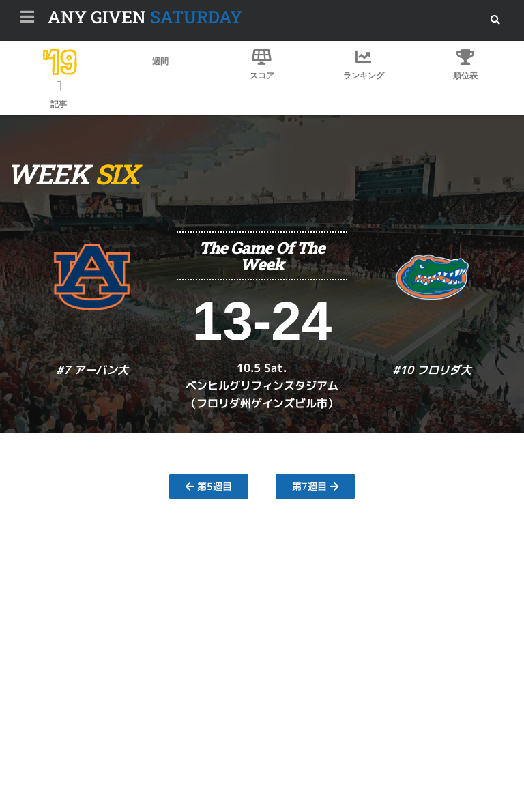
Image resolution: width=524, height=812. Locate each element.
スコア (262, 76)
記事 (59, 104)
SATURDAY (145, 17)
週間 (160, 61)
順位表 (465, 76)
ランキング (364, 76)
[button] (495, 20)
